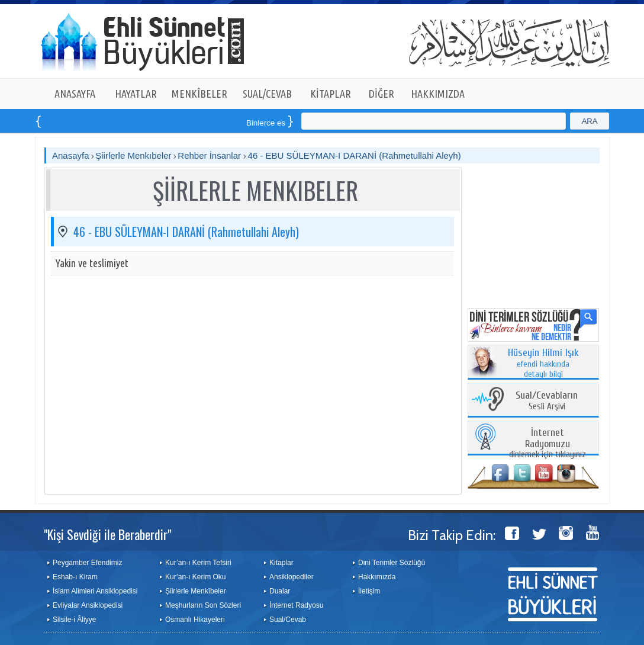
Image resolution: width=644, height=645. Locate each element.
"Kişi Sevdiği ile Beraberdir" (107, 534)
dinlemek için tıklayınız (548, 444)
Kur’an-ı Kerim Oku (195, 577)
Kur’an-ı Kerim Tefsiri (198, 563)
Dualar (280, 591)
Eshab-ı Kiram (75, 577)
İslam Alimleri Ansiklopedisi (95, 591)
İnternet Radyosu (296, 605)
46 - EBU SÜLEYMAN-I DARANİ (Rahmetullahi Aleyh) (355, 155)
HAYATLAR (136, 94)
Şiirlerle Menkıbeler (133, 155)
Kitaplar (281, 563)
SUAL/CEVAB (267, 94)
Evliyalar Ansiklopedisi (88, 605)
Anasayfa (71, 155)
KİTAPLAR (331, 94)
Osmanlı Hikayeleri (195, 620)
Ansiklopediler (292, 577)
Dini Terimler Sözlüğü (392, 563)
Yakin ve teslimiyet (92, 263)
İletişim (369, 591)
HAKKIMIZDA (438, 94)
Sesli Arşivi (547, 401)
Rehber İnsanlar (210, 155)
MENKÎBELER (199, 94)
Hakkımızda (377, 577)
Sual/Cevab (288, 620)
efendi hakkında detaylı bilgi (543, 364)
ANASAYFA (75, 94)
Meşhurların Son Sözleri (203, 605)
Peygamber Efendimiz (87, 563)
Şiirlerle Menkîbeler (196, 591)
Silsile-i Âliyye (74, 620)
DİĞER (381, 94)
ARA (590, 121)
